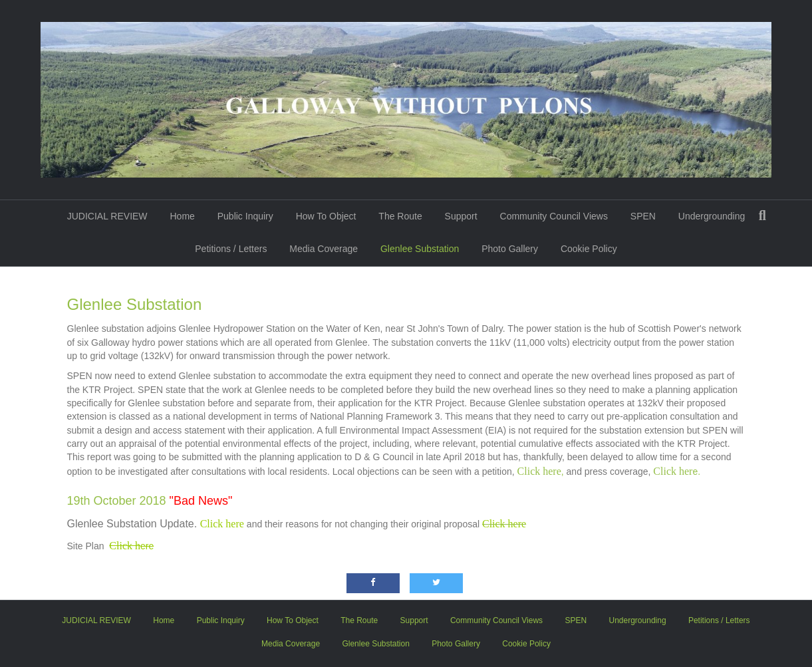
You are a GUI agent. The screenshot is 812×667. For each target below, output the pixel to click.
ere (131, 546)
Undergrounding (712, 216)
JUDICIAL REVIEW (107, 216)
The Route (400, 216)
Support (461, 216)
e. (677, 471)
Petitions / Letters (231, 249)
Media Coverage (324, 249)
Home (182, 216)
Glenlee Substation (420, 249)
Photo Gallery (510, 249)
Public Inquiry (245, 216)
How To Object (326, 216)
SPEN (643, 216)
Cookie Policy (589, 249)
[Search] (762, 215)
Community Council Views (554, 216)
